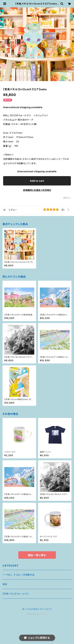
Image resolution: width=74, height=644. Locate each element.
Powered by (37, 614)
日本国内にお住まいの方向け (37, 190)
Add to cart (37, 181)
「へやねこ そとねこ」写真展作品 (19, 575)
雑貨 (5, 584)
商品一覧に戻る (37, 555)
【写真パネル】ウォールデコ (16, 594)
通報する (67, 198)
